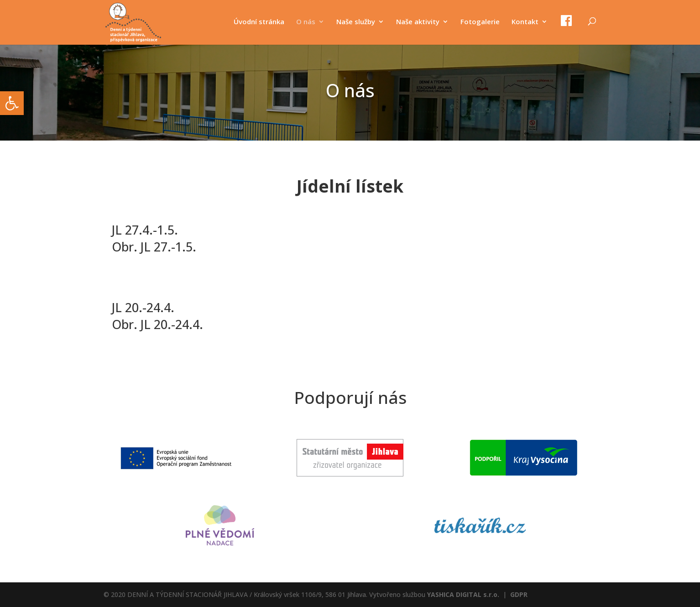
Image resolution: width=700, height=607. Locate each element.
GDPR (519, 594)
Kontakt (525, 22)
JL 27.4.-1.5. (145, 230)
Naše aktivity (418, 22)
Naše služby (356, 22)
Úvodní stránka (259, 22)
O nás (306, 22)
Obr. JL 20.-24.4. (157, 324)
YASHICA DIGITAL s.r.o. (463, 594)
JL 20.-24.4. (143, 307)
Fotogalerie (480, 22)
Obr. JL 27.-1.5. (154, 247)
